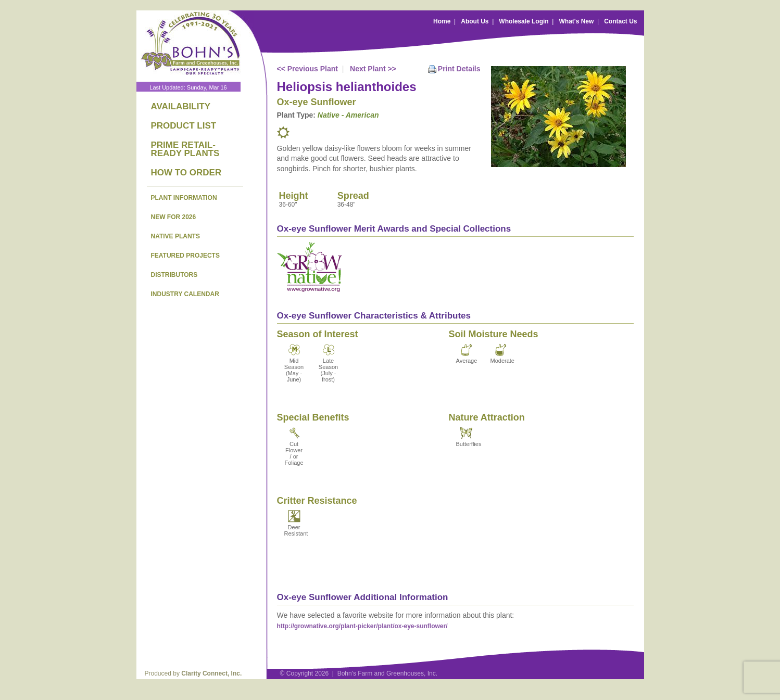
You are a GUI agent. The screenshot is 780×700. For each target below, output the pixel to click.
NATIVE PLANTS (175, 236)
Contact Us (620, 21)
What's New (576, 21)
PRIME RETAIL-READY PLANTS (185, 149)
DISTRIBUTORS (174, 275)
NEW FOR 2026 (174, 217)
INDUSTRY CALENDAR (185, 294)
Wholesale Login (524, 21)
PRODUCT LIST (184, 126)
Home (442, 21)
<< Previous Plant (308, 69)
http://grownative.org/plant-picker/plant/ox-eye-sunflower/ (362, 626)
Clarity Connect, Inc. (211, 673)
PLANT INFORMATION (184, 198)
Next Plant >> (373, 69)
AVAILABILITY (181, 106)
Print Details (459, 69)
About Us (475, 21)
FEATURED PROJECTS (185, 256)
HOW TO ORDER (186, 173)
